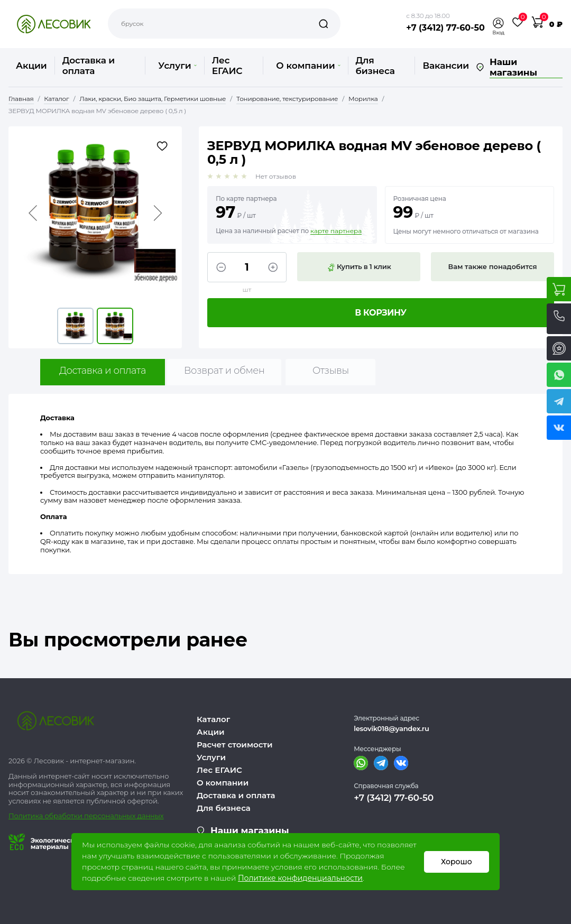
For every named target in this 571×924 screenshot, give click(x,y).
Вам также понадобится (493, 266)
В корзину (381, 313)
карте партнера (336, 231)
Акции (31, 66)
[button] (499, 23)
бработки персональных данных (107, 816)
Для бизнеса (375, 66)
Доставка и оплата (89, 66)
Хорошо (457, 862)
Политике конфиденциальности (300, 878)
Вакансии (445, 66)
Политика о (29, 816)
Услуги (177, 66)
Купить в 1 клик (359, 267)
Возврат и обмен (224, 371)
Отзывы (331, 371)
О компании (308, 66)
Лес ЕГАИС (227, 66)
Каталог (213, 719)
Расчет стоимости (235, 745)
